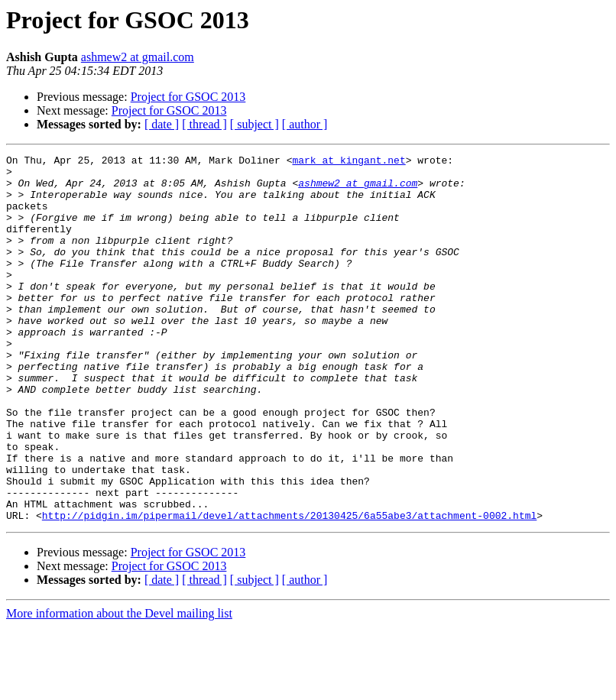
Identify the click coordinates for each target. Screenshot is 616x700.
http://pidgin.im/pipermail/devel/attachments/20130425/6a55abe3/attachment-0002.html (289, 588)
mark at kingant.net (349, 162)
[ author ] (305, 124)
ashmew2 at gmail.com (138, 57)
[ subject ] (255, 124)
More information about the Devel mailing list (119, 687)
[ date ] (162, 124)
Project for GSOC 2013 (188, 97)
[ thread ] (204, 124)
